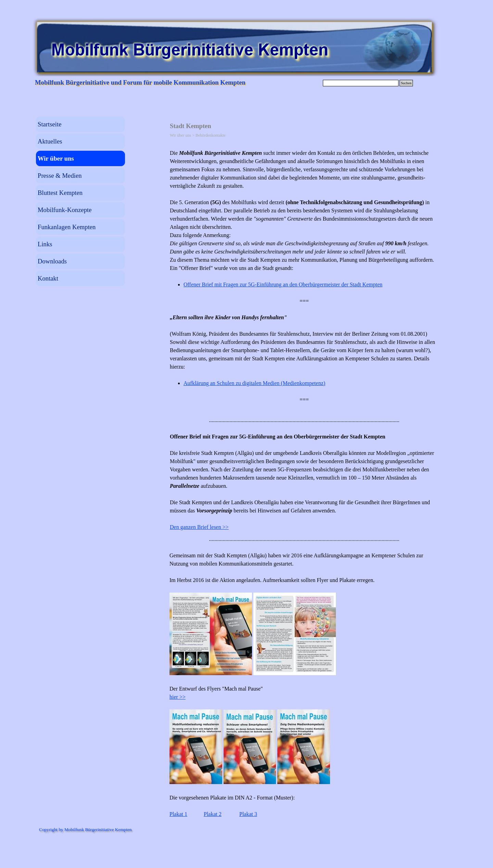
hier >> (178, 697)
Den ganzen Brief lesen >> (199, 527)
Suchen (406, 83)
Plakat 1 (178, 814)
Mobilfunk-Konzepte (65, 210)
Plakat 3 (248, 814)
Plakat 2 (213, 814)
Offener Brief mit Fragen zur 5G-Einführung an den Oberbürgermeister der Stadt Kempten (283, 284)
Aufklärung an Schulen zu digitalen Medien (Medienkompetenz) (254, 383)
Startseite (49, 124)
